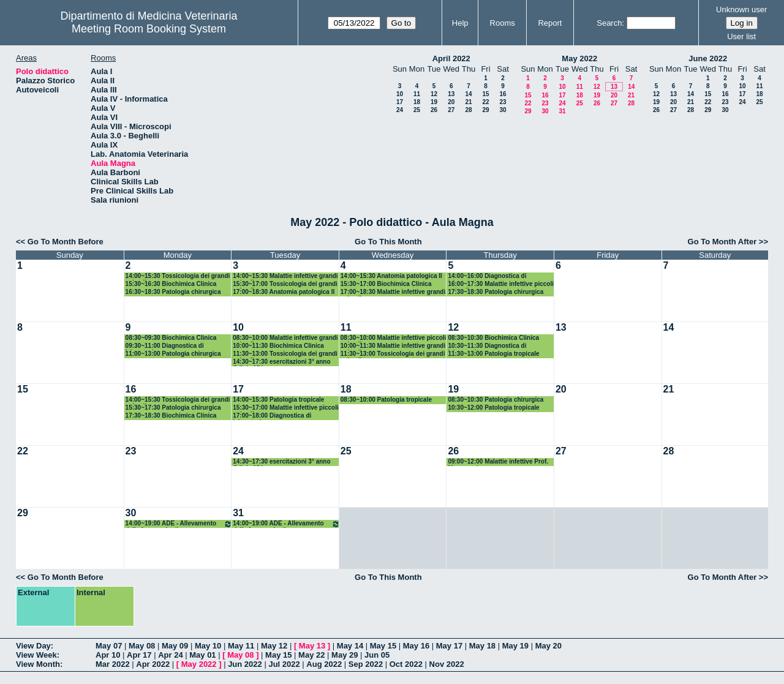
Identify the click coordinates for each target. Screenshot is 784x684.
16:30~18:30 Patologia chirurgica (173, 292)
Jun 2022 (245, 664)
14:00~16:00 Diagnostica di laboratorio (487, 276)
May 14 (350, 646)
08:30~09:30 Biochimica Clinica (171, 338)
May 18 (482, 646)
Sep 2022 (366, 664)
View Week (36, 655)
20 (451, 102)
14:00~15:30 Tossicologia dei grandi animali (178, 276)
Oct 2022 (406, 664)
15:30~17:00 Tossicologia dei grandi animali (285, 284)
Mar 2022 (113, 664)
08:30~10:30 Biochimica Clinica (493, 338)
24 (400, 110)
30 (503, 110)
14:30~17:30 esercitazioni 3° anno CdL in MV (281, 362)
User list (741, 36)
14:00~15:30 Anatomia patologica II (391, 276)
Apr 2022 (153, 664)
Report (550, 23)
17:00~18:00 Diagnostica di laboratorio (272, 416)
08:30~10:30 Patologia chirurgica (496, 400)
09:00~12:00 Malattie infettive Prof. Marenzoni (498, 462)
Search (609, 23)
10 (400, 94)
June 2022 (708, 58)
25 (417, 110)
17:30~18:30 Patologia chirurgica (496, 292)
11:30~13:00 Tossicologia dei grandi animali (285, 354)
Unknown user (741, 9)
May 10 (208, 646)
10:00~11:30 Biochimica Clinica (278, 346)
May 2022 (579, 58)
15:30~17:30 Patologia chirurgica (173, 408)
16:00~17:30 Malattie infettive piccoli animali (501, 284)
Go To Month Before (66, 242)
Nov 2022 (447, 664)
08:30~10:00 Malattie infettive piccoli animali (394, 338)
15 (485, 94)
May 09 (175, 646)
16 (503, 94)
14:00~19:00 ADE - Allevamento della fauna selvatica (179, 524)
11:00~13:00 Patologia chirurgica (173, 354)
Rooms (503, 23)
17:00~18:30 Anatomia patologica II (284, 292)
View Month (38, 664)
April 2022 (451, 58)
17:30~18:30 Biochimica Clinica (171, 415)
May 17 (449, 646)
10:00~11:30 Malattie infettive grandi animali (393, 346)
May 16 (416, 646)
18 (417, 102)
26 (434, 110)
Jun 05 (377, 655)
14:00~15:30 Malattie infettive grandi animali (285, 276)
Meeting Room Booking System (149, 29)
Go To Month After (722, 242)
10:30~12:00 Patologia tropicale (493, 408)
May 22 (311, 655)
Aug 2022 (324, 664)
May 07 (109, 646)
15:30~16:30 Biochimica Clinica (171, 284)
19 (434, 102)
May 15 (383, 646)
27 (451, 110)
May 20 (548, 646)
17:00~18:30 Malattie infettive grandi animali (393, 292)
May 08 (142, 646)
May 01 (202, 655)
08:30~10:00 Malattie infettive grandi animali (285, 338)
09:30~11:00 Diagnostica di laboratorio (165, 346)
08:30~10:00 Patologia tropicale (386, 400)
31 (562, 111)
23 (503, 102)
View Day (33, 646)
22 (485, 102)
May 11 (241, 646)
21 (468, 102)
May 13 (312, 646)
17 (400, 102)
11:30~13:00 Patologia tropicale (493, 354)
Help (460, 23)
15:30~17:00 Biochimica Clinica (386, 284)
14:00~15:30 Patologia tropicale (278, 400)
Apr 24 (170, 655)
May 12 (274, 646)
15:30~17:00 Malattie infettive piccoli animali (286, 408)
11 (417, 94)
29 (485, 110)
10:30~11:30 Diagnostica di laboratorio (487, 346)
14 (468, 94)
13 (451, 94)
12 (434, 94)
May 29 (345, 655)
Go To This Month (388, 242)
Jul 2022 (284, 664)
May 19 (515, 646)
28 (468, 110)
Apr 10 (108, 655)
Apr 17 (139, 655)
